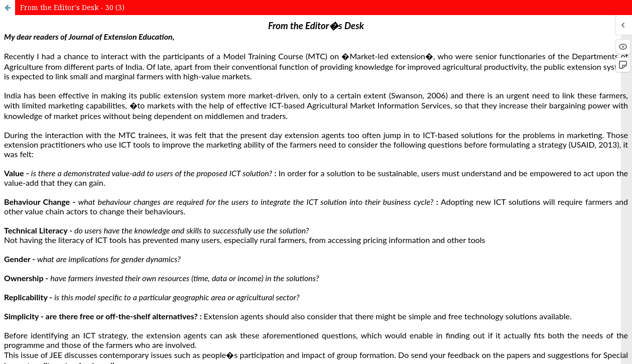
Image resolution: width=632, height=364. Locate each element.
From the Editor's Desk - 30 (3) (72, 7)
